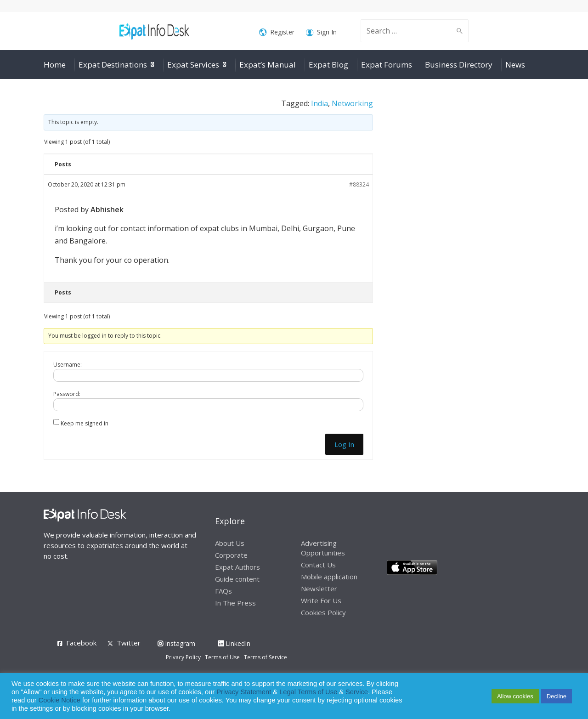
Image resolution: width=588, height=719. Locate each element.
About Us (230, 543)
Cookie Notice (59, 700)
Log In (344, 444)
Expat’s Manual (268, 65)
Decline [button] (557, 696)
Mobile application (329, 577)
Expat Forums (387, 65)
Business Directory (459, 65)
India (319, 103)
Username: (68, 365)
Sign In (321, 32)
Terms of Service (266, 657)
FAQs (223, 591)
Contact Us (318, 565)
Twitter (129, 643)
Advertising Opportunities (323, 548)
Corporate (231, 555)
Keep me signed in (85, 423)
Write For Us (321, 600)
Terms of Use (222, 657)
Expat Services (193, 65)
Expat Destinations (113, 65)
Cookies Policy (323, 612)
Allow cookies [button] (515, 696)
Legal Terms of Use (308, 692)
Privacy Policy (183, 657)
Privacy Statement (244, 692)
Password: (67, 394)
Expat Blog (328, 65)
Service (357, 692)
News (515, 65)
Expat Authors (237, 567)
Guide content (237, 579)
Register (277, 32)
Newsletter (319, 589)
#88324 (359, 184)
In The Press (235, 603)
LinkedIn (234, 643)
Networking (352, 103)
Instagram (176, 643)
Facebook (81, 643)
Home (55, 65)
